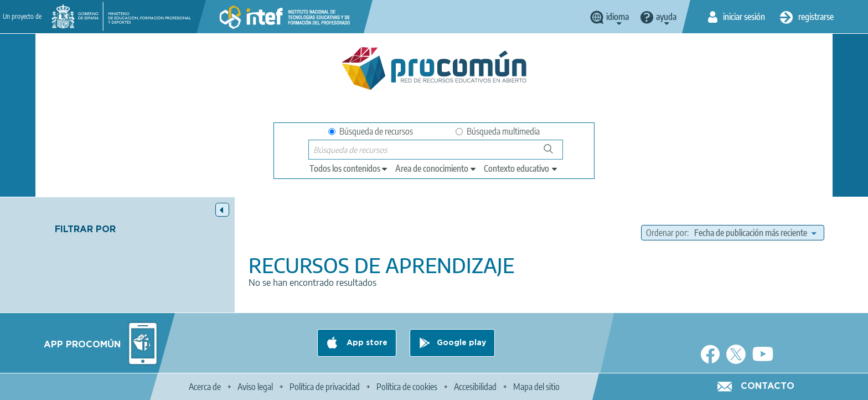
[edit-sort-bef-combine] (755, 233)
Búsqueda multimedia (498, 131)
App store (366, 343)
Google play (461, 343)
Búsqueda (554, 153)
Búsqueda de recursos (371, 131)
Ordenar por (666, 233)
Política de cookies (407, 387)
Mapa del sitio (536, 387)
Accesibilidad (475, 387)
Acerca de (205, 387)
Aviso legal (255, 387)
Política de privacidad (325, 387)
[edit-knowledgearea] (436, 168)
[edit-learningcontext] (521, 168)
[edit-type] (349, 168)
